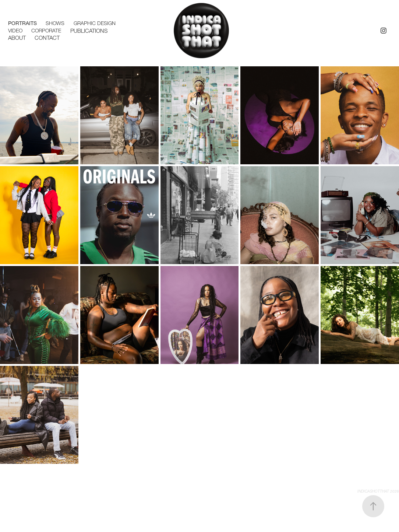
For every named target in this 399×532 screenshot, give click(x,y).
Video (15, 31)
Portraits (22, 23)
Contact (47, 38)
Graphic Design (95, 23)
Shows (55, 23)
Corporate (46, 31)
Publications (89, 31)
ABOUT (17, 38)
